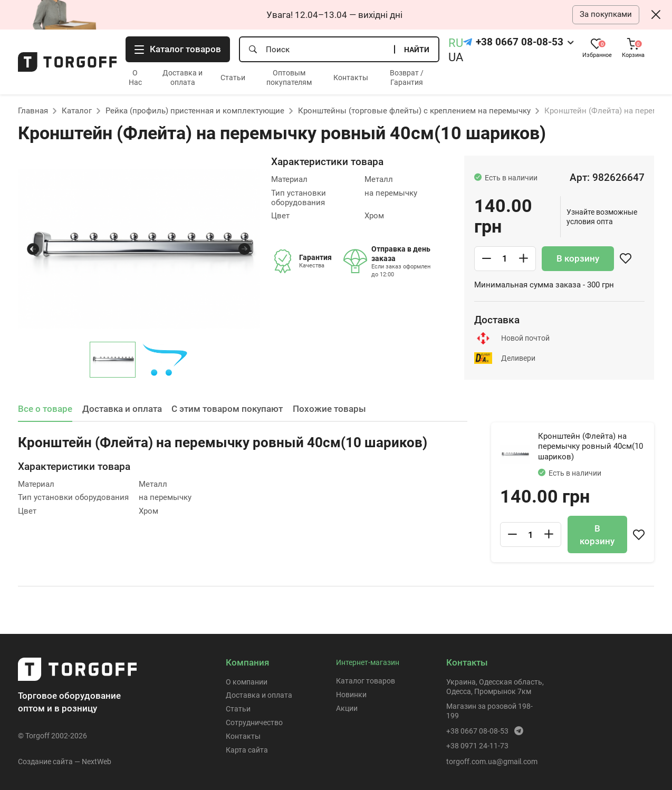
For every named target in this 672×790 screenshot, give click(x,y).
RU (456, 43)
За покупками (606, 14)
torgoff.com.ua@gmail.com (492, 762)
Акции (347, 708)
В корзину (578, 258)
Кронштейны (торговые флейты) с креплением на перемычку (414, 111)
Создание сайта (45, 762)
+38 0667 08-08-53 (520, 42)
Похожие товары (329, 409)
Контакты (351, 78)
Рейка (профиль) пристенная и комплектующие (195, 111)
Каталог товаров (366, 681)
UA (456, 57)
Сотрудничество (254, 722)
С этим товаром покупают (227, 409)
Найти (417, 50)
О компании (247, 682)
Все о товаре (45, 409)
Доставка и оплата (122, 409)
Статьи (233, 78)
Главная (33, 111)
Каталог (77, 111)
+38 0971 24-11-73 (477, 746)
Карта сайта (247, 750)
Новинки (351, 695)
